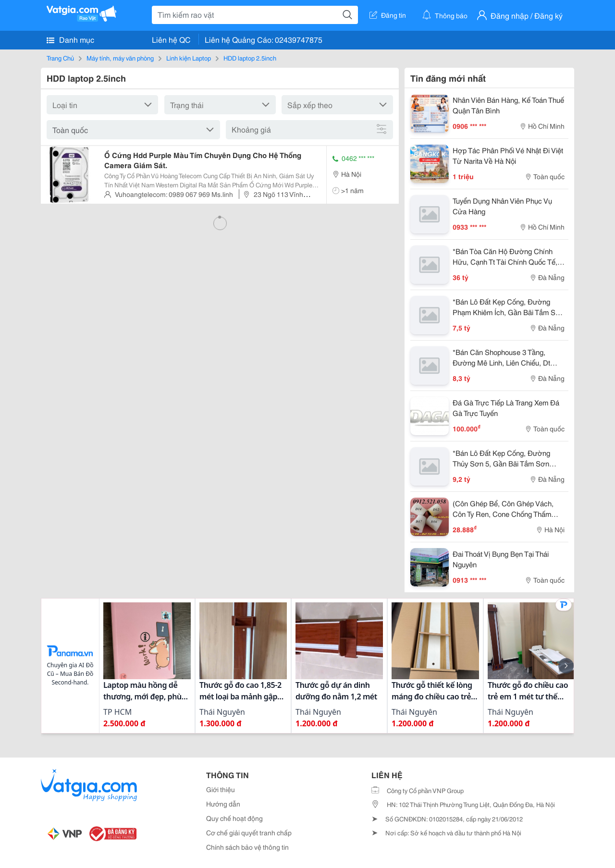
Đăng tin (388, 15)
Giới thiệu (221, 789)
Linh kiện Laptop (189, 58)
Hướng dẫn (223, 804)
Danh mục (70, 39)
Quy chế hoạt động (234, 818)
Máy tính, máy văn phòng (120, 58)
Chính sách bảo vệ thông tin (247, 847)
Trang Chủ (60, 58)
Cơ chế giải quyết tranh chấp (249, 832)
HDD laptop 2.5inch (250, 58)
